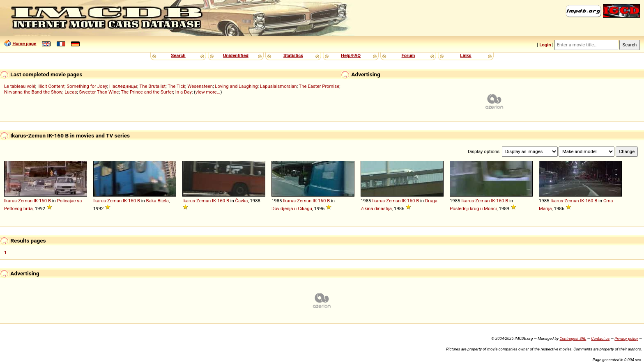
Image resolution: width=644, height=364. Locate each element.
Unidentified (236, 55)
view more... (208, 92)
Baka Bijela (158, 201)
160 (43, 201)
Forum (408, 55)
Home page (24, 43)
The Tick (176, 86)
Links (466, 55)
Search (178, 55)
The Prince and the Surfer (147, 92)
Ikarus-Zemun (18, 201)
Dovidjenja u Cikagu (292, 208)
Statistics (293, 55)
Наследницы (123, 86)
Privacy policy (626, 338)
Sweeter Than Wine (99, 92)
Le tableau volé (20, 86)
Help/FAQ (351, 55)
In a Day (184, 92)
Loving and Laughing (236, 86)
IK (36, 201)
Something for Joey (87, 86)
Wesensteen (200, 86)
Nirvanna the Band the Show (33, 92)
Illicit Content (51, 86)
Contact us (600, 338)
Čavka (242, 201)
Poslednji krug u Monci (473, 208)
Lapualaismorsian (278, 86)
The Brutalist (152, 86)
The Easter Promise (319, 86)
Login (545, 45)
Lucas (71, 92)
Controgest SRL (573, 338)
